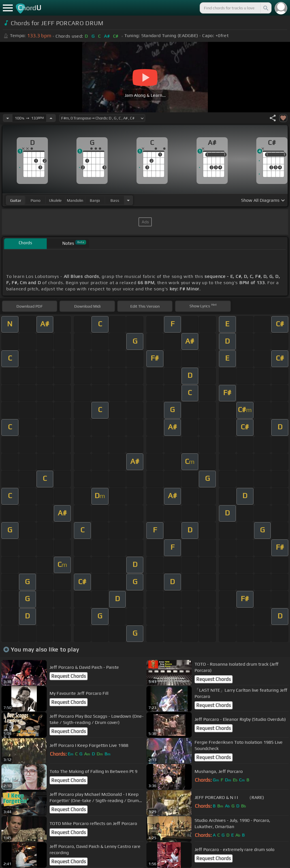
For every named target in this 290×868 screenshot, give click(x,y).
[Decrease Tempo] (8, 118)
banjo (95, 200)
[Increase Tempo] (51, 118)
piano (36, 200)
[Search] (265, 8)
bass (115, 200)
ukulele (55, 200)
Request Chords (69, 676)
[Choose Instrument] (128, 200)
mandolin (75, 200)
